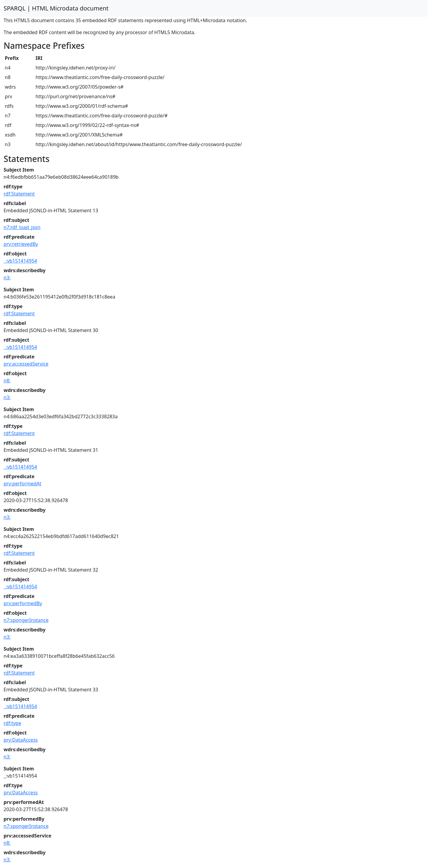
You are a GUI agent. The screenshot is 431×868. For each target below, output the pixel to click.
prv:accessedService (26, 364)
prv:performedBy (23, 603)
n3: (7, 278)
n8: (7, 381)
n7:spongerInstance (26, 620)
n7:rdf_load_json (22, 227)
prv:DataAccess (21, 740)
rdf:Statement (19, 194)
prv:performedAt (22, 484)
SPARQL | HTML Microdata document (56, 8)
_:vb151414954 (20, 261)
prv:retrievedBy (21, 244)
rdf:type (12, 723)
